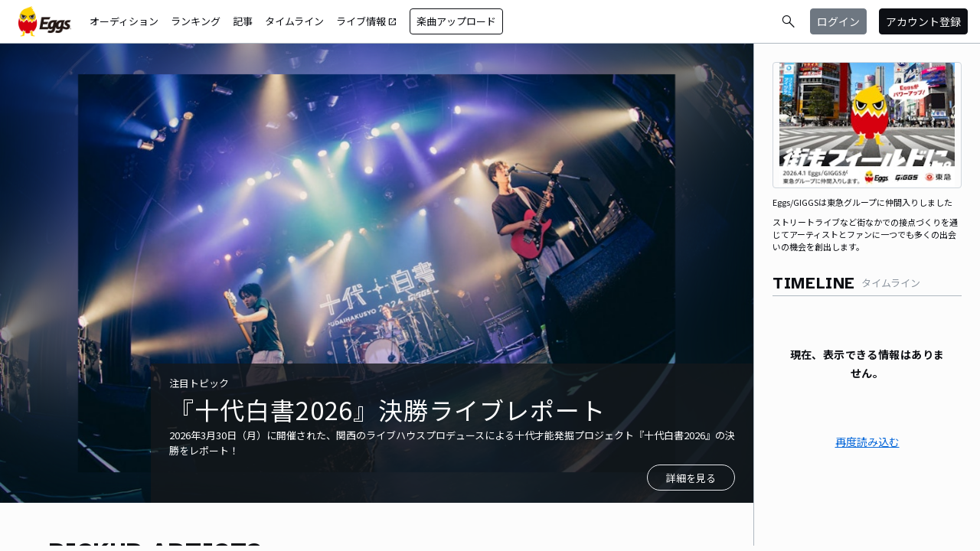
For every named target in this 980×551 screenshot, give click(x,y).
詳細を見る (691, 478)
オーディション (124, 21)
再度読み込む (867, 442)
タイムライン (294, 21)
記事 (243, 21)
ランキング (196, 21)
